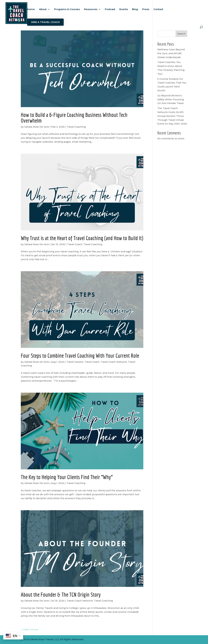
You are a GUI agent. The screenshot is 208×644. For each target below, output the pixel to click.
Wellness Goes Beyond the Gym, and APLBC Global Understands (171, 53)
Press (146, 9)
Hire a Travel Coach (45, 22)
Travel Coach (75, 244)
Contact (158, 9)
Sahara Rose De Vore (37, 127)
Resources (91, 9)
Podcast (110, 9)
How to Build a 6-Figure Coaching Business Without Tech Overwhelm (74, 118)
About (43, 9)
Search (181, 34)
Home (31, 9)
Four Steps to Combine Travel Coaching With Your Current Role (80, 356)
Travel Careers (75, 362)
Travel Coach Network (114, 362)
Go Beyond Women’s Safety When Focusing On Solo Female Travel (171, 99)
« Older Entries (30, 630)
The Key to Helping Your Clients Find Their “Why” (67, 477)
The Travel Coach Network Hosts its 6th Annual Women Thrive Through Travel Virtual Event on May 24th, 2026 (172, 116)
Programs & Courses (67, 9)
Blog (135, 9)
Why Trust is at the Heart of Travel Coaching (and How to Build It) (82, 238)
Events (124, 9)
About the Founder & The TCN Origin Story (61, 595)
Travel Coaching (76, 127)
